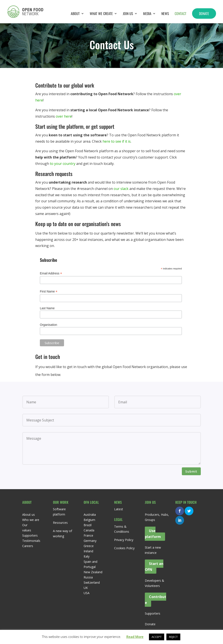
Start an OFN (154, 567)
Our (25, 525)
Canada (89, 530)
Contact (181, 14)
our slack (121, 189)
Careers (28, 546)
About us (29, 515)
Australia (90, 515)
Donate (204, 14)
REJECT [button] (173, 637)
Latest (119, 509)
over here (64, 116)
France (88, 535)
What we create (101, 14)
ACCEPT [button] (157, 637)
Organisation (48, 325)
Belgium (89, 520)
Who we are (31, 520)
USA (87, 593)
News (165, 14)
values (27, 530)
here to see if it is (117, 141)
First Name (49, 292)
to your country (63, 164)
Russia (88, 577)
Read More (135, 637)
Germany (90, 541)
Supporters (30, 535)
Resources (60, 523)
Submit (191, 471)
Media (147, 14)
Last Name (47, 308)
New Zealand (93, 572)
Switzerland (92, 582)
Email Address (51, 273)
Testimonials (31, 541)
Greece (89, 546)
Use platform (153, 534)
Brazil (88, 525)
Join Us (128, 14)
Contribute (155, 600)
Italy (87, 556)
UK (86, 588)
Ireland (88, 551)
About (75, 14)
